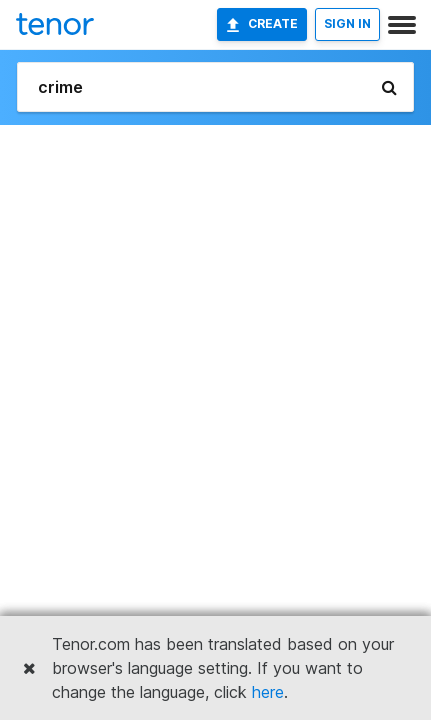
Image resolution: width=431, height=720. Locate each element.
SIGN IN (347, 23)
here (268, 692)
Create (262, 24)
